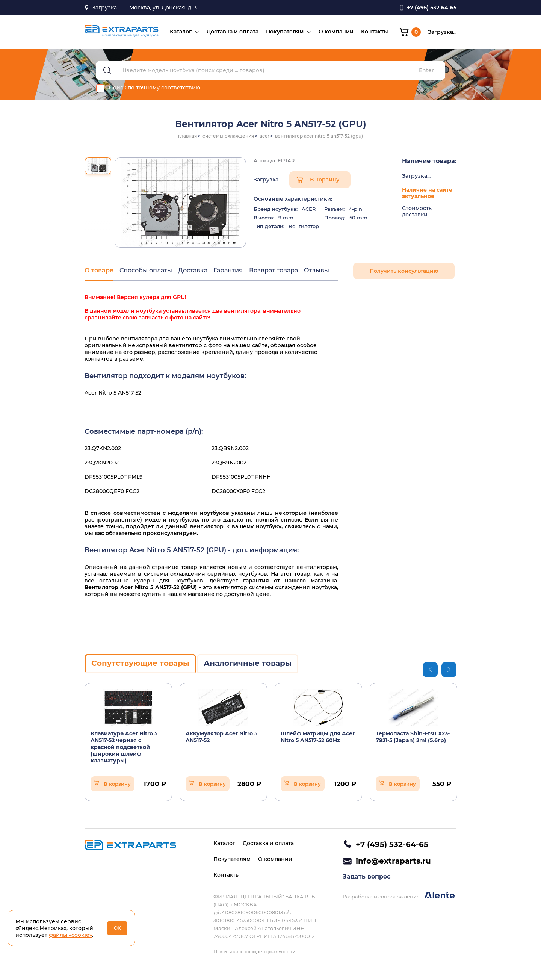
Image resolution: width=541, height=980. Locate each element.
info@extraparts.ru (393, 861)
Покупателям (284, 32)
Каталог (180, 32)
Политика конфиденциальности (255, 951)
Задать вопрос (366, 877)
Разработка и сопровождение (399, 896)
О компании (336, 32)
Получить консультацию (404, 272)
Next (449, 670)
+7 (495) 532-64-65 (392, 844)
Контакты (374, 32)
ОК (117, 928)
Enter (426, 72)
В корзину (325, 181)
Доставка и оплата (232, 32)
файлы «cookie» (70, 935)
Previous (430, 670)
